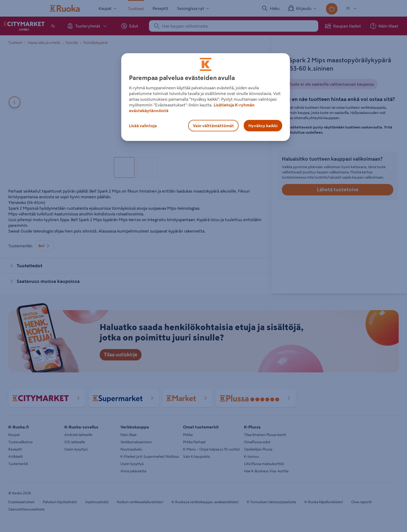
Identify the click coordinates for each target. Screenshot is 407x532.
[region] (206, 97)
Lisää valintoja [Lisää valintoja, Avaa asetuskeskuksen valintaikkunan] (143, 126)
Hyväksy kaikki (263, 126)
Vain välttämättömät (213, 126)
